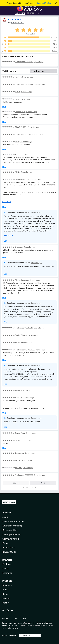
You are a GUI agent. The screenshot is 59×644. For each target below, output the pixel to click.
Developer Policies (12, 534)
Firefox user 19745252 (24, 350)
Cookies (15, 618)
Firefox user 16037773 (24, 134)
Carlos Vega (20, 433)
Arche (18, 342)
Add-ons (7, 513)
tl (16, 154)
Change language (9, 635)
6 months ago (35, 335)
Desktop (7, 564)
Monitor (6, 598)
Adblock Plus (15, 19)
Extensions (20, 13)
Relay (5, 594)
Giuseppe (19, 247)
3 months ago (28, 77)
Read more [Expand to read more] (7, 202)
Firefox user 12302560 (24, 475)
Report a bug (9, 548)
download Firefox (44, 3)
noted (25, 623)
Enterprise (7, 573)
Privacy (5, 618)
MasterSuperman (22, 280)
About (5, 517)
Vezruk (18, 460)
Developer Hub (10, 530)
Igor (17, 99)
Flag (4, 107)
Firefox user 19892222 (24, 84)
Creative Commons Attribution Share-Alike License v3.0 (32, 625)
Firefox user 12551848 (24, 62)
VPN (5, 590)
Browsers (7, 585)
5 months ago (40, 134)
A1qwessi (19, 398)
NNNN (18, 172)
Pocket (6, 603)
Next (43, 483)
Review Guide (9, 552)
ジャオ (18, 92)
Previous (16, 483)
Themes (30, 13)
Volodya (18, 468)
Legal (24, 618)
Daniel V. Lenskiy (22, 335)
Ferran (18, 440)
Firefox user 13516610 (24, 328)
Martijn (18, 142)
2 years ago (39, 62)
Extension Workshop (12, 526)
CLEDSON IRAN (21, 127)
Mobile (6, 569)
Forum (5, 543)
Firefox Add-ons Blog (13, 521)
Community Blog (11, 539)
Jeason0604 (20, 112)
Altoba (18, 390)
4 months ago (39, 84)
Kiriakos (18, 77)
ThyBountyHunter (22, 179)
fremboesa (19, 453)
